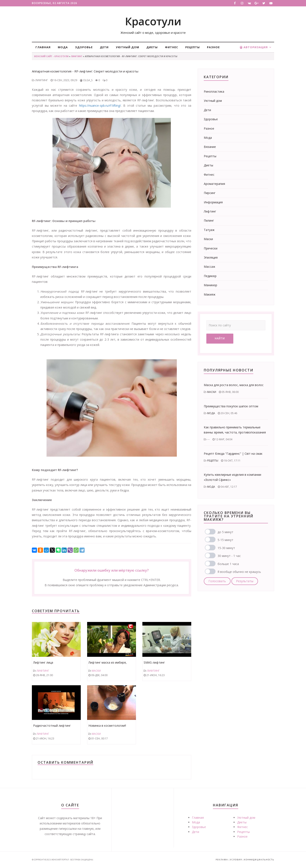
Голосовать (217, 581)
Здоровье (84, 47)
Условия (236, 860)
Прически (211, 248)
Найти (220, 338)
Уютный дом (127, 47)
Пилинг (209, 220)
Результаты (245, 581)
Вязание (210, 147)
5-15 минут (225, 540)
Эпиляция (211, 257)
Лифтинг (77, 56)
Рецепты (193, 47)
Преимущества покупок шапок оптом (231, 406)
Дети (104, 47)
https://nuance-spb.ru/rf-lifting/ (100, 105)
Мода (63, 47)
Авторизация (254, 47)
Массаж (210, 267)
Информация (213, 202)
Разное (213, 47)
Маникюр (210, 285)
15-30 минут (226, 548)
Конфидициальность (259, 860)
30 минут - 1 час (229, 556)
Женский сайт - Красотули (51, 56)
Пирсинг (210, 193)
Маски (96, 671)
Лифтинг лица (43, 662)
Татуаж (209, 230)
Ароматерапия (214, 184)
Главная (43, 47)
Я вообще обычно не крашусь (239, 572)
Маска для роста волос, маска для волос (234, 385)
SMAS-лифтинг (154, 662)
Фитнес (171, 47)
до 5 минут (225, 532)
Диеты (152, 47)
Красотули (153, 21)
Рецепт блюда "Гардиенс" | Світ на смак (233, 454)
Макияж (210, 294)
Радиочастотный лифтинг (52, 726)
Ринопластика (214, 91)
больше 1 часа (228, 564)
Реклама (222, 860)
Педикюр (210, 276)
